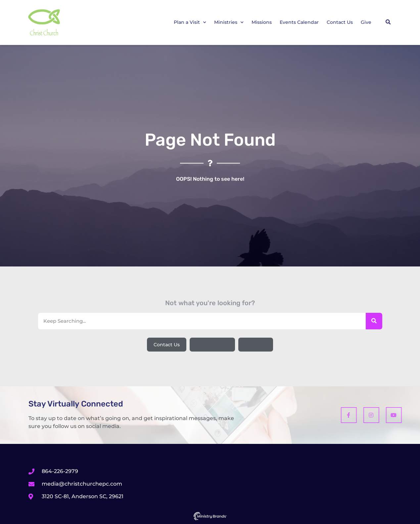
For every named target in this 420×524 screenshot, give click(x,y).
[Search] (374, 321)
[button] (388, 22)
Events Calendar (299, 22)
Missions (262, 22)
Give (366, 22)
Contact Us (340, 22)
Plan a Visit (190, 23)
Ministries (229, 23)
